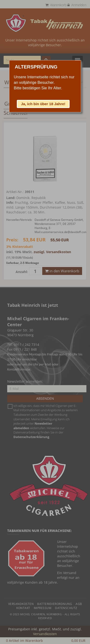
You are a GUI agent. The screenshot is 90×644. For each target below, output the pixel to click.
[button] (43, 104)
